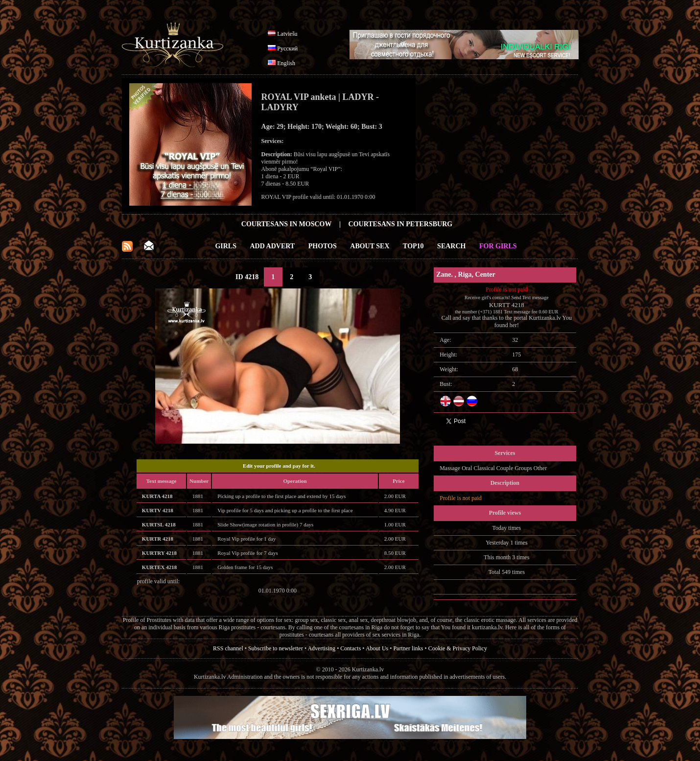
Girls (226, 246)
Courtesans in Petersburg (401, 224)
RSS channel (228, 648)
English (286, 63)
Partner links (408, 648)
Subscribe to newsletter (276, 648)
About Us (377, 648)
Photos (323, 246)
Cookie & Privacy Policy (458, 648)
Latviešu (287, 34)
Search (451, 246)
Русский (287, 48)
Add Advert (273, 246)
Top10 (413, 246)
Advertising (321, 648)
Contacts (350, 648)
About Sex (370, 246)
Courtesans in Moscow (287, 224)
